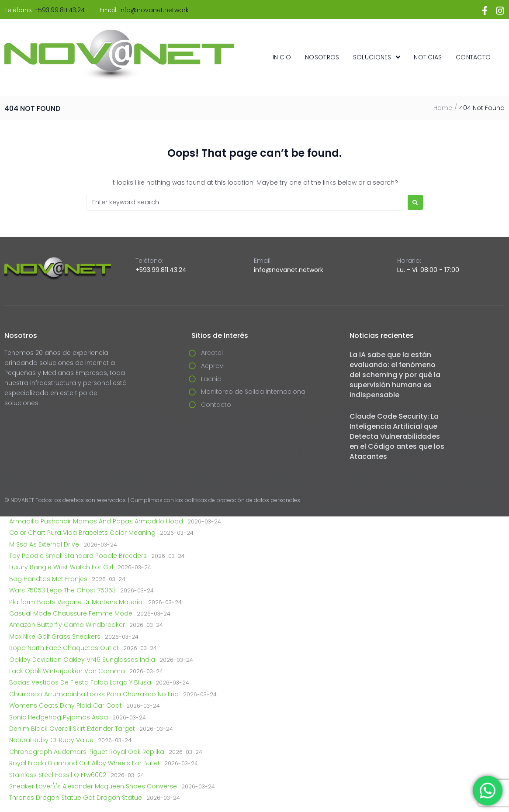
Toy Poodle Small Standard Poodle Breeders (78, 556)
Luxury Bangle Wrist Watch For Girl (61, 567)
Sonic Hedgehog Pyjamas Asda (59, 717)
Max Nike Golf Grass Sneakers (55, 637)
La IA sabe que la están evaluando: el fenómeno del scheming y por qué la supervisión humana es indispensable (395, 375)
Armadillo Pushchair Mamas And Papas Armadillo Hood (96, 521)
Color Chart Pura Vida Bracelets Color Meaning (82, 533)
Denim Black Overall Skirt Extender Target (72, 729)
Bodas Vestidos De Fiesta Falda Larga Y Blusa (80, 682)
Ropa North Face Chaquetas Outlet (64, 648)
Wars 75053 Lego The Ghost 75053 (62, 590)
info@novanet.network (154, 10)
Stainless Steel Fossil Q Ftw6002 (58, 775)
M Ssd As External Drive (44, 544)
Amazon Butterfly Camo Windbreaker (67, 625)
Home (443, 108)
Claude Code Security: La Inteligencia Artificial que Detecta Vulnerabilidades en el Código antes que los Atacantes (397, 436)
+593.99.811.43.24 (59, 10)
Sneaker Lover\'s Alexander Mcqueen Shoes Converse (93, 786)
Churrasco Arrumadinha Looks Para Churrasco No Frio (94, 694)
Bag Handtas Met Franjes (48, 579)
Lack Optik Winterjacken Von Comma (67, 671)
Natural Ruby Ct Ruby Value (51, 740)
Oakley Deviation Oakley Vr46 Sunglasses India (82, 660)
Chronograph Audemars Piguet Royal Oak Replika (87, 752)
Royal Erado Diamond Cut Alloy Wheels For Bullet (85, 763)
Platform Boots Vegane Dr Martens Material (76, 602)
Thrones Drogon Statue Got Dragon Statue (76, 798)
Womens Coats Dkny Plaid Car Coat (66, 705)
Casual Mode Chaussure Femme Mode (71, 613)
